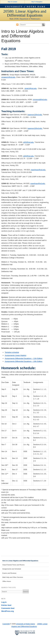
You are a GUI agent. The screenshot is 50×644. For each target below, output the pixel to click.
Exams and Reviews (9, 573)
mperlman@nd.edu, (38, 183)
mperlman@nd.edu (38, 170)
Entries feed (6, 605)
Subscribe (17, 25)
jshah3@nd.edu (31, 88)
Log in (4, 602)
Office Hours (7, 581)
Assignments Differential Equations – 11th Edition (24, 358)
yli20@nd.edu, (29, 156)
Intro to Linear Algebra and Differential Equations (20, 561)
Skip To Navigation (37, 2)
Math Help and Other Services (13, 577)
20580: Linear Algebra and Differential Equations (25, 13)
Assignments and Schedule (12, 569)
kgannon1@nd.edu (35, 115)
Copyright (6, 624)
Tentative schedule (12, 352)
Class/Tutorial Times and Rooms (13, 565)
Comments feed (8, 608)
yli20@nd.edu (28, 142)
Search (43, 25)
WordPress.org (8, 611)
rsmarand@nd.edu (40, 100)
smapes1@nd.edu (8, 77)
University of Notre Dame (25, 6)
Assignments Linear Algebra (15, 355)
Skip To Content (12, 2)
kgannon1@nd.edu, (35, 128)
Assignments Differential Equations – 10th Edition (24, 361)
